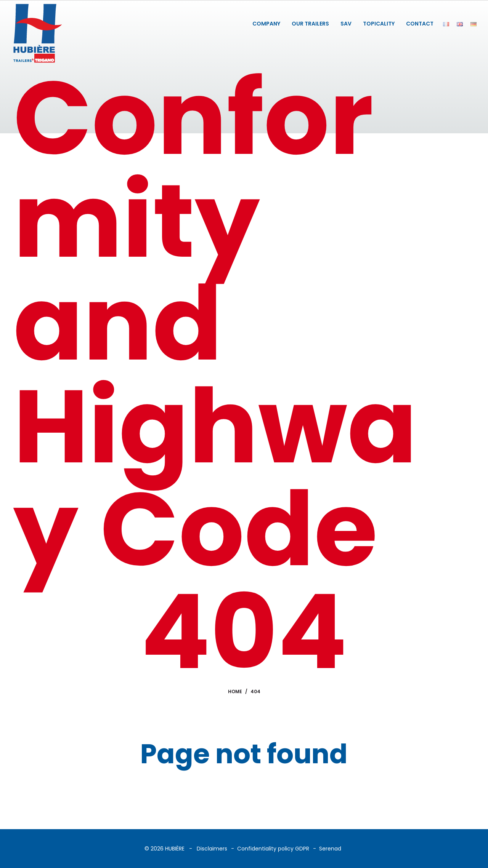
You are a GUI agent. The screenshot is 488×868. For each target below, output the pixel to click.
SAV (346, 24)
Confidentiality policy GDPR (273, 849)
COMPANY (266, 24)
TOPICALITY (379, 24)
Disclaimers (212, 849)
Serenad (330, 849)
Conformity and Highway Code (215, 324)
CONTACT (420, 24)
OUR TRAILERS (310, 24)
